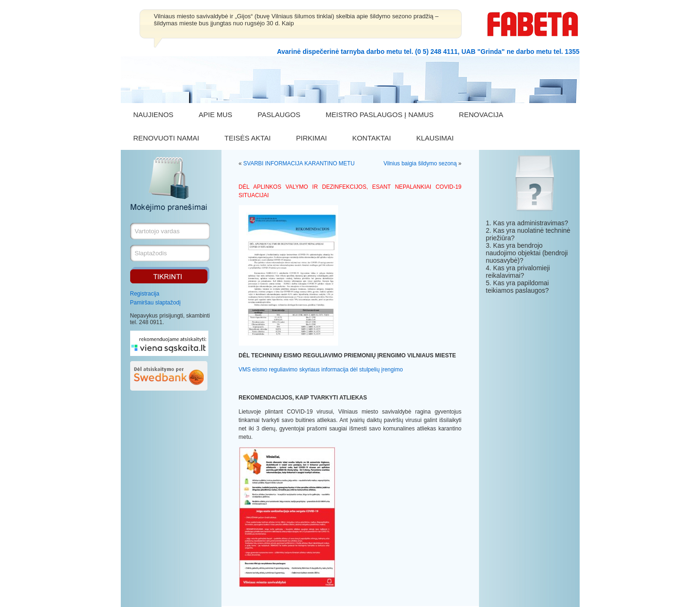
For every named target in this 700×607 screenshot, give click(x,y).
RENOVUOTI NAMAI (166, 138)
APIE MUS (215, 115)
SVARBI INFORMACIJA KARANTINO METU (299, 163)
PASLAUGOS (279, 115)
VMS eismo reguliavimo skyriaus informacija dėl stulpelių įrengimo (321, 370)
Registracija (145, 294)
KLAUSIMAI (435, 138)
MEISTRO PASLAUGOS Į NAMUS (379, 115)
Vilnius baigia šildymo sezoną (420, 163)
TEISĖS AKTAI (247, 138)
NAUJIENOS (154, 115)
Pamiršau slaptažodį (155, 303)
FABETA (533, 24)
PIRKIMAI (311, 138)
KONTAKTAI (372, 138)
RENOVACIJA (481, 115)
